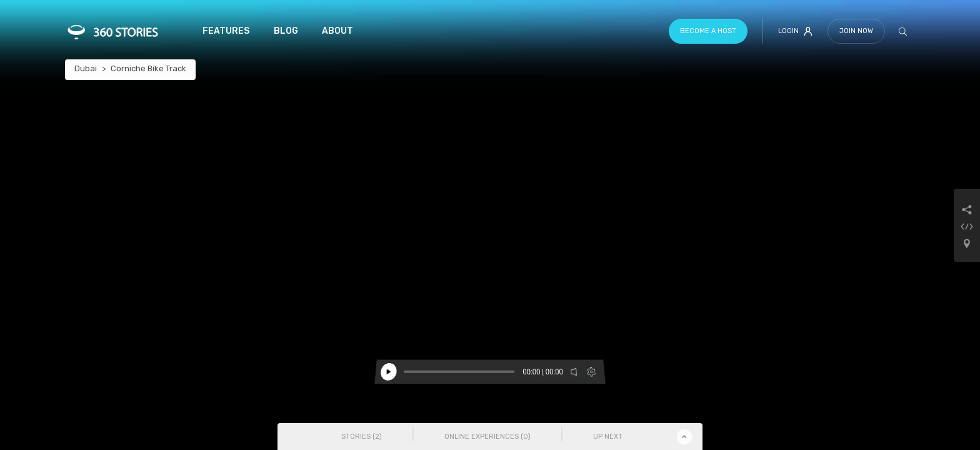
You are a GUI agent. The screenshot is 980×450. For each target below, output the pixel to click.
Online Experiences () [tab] (487, 437)
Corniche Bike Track (148, 68)
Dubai (86, 68)
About (337, 31)
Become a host (708, 31)
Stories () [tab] (362, 437)
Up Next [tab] (608, 437)
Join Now (856, 31)
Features (226, 31)
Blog (286, 31)
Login (795, 31)
